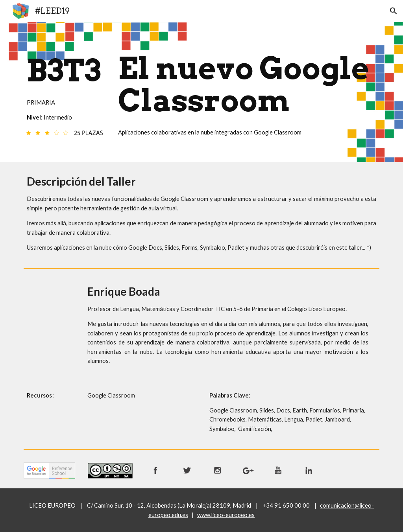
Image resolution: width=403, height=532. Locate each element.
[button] (394, 11)
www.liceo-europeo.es (226, 515)
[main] (65, 86)
